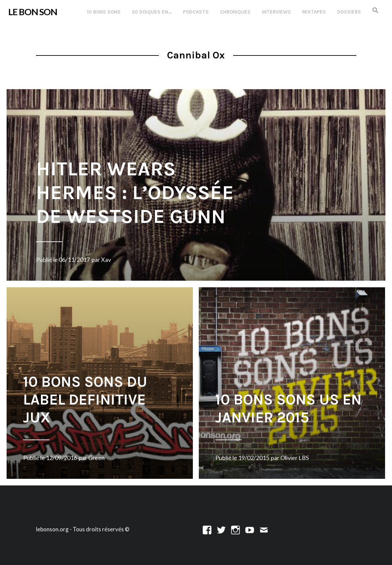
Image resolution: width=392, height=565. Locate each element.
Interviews (276, 12)
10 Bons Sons (104, 12)
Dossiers (349, 12)
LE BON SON (33, 12)
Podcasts (196, 12)
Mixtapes (314, 12)
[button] (375, 11)
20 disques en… (152, 12)
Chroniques (235, 12)
